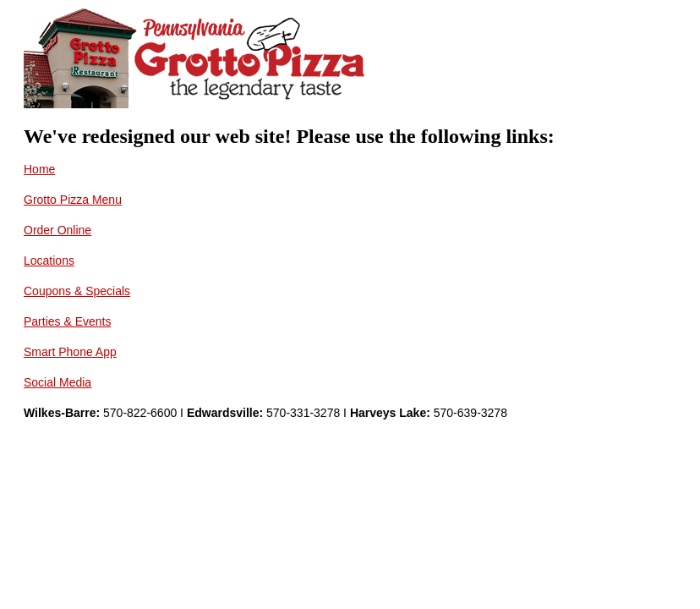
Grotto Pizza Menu (73, 200)
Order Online (57, 230)
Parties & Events (68, 321)
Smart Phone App (70, 352)
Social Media (57, 382)
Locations (49, 261)
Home (39, 169)
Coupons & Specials (77, 291)
